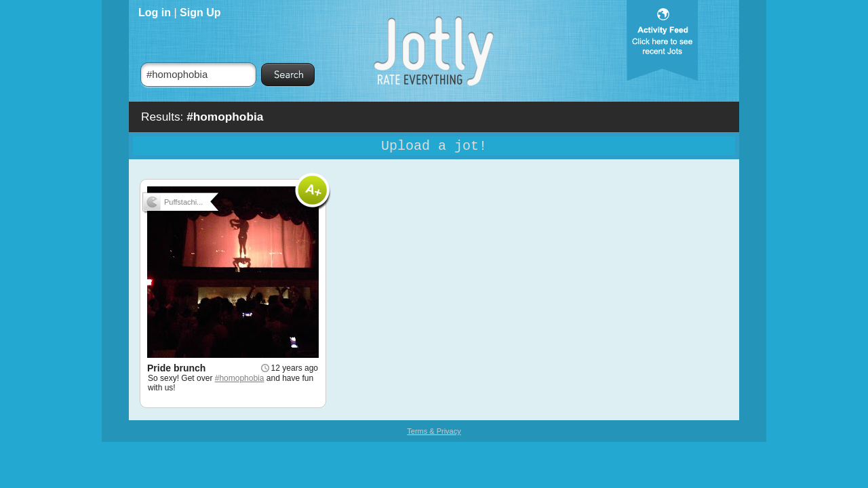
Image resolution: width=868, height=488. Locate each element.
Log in (155, 13)
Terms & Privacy (434, 431)
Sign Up (200, 13)
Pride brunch (176, 368)
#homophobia (240, 378)
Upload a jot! (434, 146)
